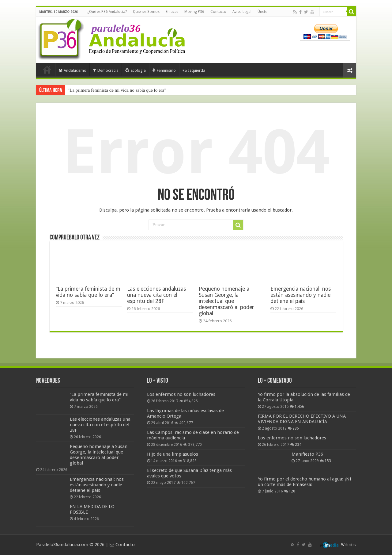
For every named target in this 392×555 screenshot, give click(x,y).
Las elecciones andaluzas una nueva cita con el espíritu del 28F (156, 295)
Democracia (106, 70)
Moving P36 (194, 12)
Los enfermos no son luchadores (181, 394)
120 (292, 491)
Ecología (136, 70)
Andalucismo (73, 70)
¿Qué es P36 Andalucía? (107, 12)
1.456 (299, 407)
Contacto (218, 12)
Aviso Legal (242, 12)
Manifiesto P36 (307, 454)
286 (296, 428)
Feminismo (164, 70)
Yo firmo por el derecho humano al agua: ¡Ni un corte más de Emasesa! (304, 482)
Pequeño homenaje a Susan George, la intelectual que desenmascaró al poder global (226, 301)
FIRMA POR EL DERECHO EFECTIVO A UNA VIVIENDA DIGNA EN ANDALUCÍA (302, 419)
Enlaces (172, 12)
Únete (262, 12)
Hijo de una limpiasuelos (173, 454)
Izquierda (194, 70)
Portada (47, 70)
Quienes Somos (146, 12)
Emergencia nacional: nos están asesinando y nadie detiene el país (301, 295)
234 (298, 445)
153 (328, 461)
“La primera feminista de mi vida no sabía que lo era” (117, 90)
